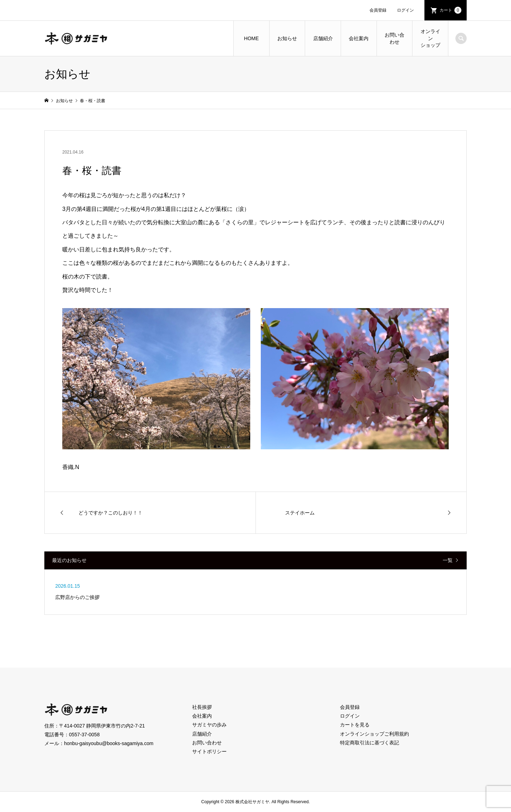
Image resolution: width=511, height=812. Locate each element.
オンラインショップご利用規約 (374, 734)
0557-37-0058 (84, 735)
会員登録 (378, 10)
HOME (251, 38)
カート (450, 10)
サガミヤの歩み (209, 725)
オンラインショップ (430, 38)
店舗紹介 (323, 38)
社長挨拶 (202, 707)
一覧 (448, 560)
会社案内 (359, 38)
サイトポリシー (209, 751)
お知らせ (287, 38)
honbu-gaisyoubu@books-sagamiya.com (109, 743)
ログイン (405, 10)
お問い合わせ (395, 38)
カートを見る (355, 725)
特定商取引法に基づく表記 (370, 743)
